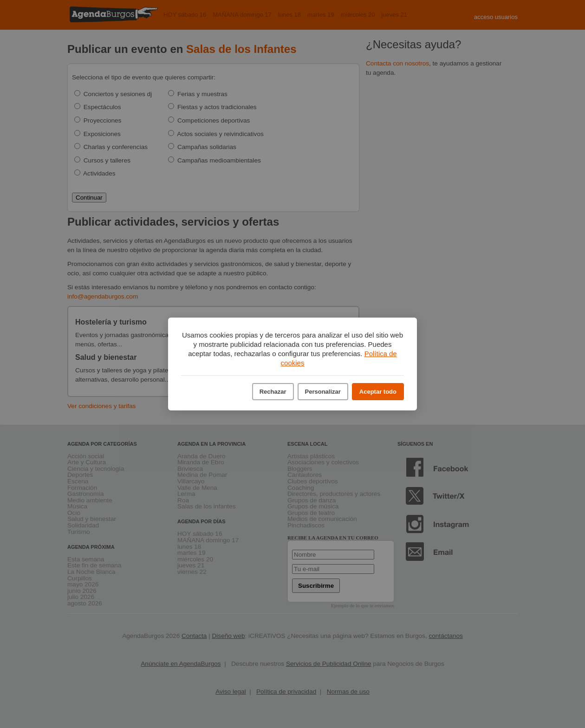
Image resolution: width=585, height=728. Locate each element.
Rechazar (273, 392)
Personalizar (323, 392)
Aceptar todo (378, 392)
